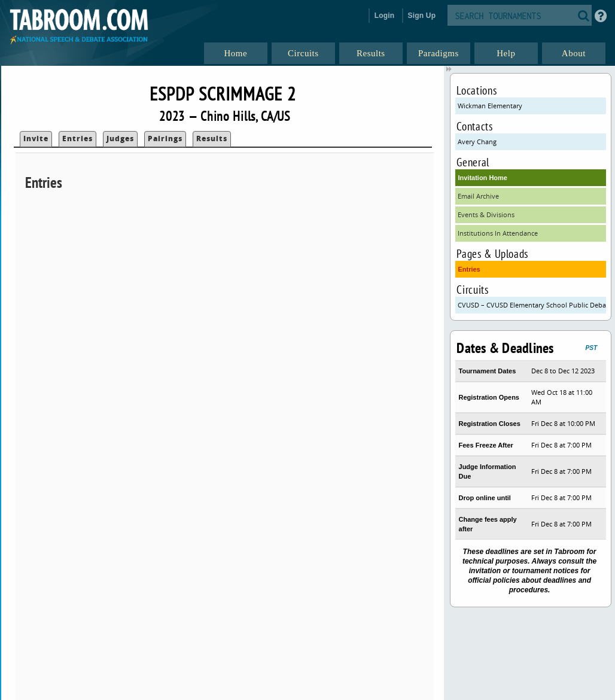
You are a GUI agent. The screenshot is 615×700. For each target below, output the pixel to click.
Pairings (165, 139)
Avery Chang (477, 141)
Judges (120, 139)
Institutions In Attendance (498, 233)
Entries (77, 139)
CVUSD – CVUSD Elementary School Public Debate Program (532, 305)
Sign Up (422, 16)
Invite (36, 139)
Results (212, 139)
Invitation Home (482, 178)
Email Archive (478, 196)
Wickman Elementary (490, 106)
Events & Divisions (486, 214)
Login (385, 16)
